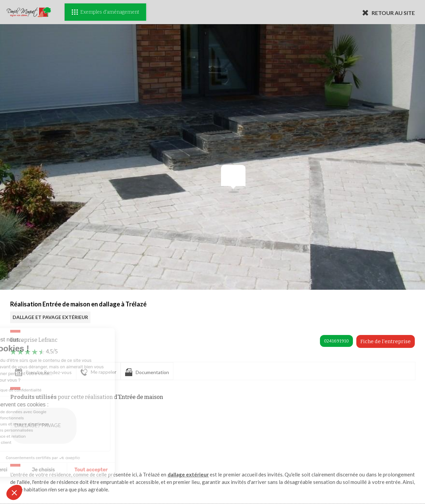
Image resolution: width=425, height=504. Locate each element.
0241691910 (336, 341)
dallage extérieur (188, 474)
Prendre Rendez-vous (43, 372)
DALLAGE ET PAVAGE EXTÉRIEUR (50, 317)
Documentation (147, 372)
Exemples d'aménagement (105, 12)
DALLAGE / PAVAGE (45, 426)
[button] (14, 492)
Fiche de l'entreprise (386, 341)
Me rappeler (98, 372)
